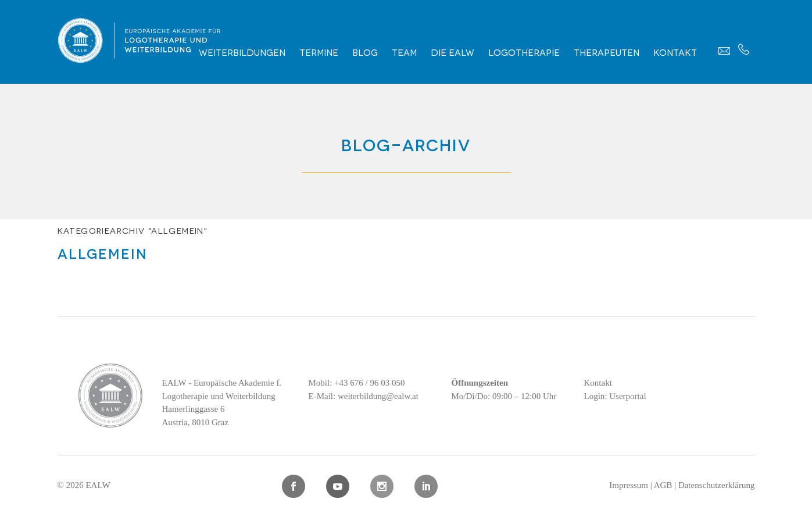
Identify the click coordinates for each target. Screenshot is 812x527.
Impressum (629, 485)
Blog (365, 52)
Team (404, 52)
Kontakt (675, 52)
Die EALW (452, 52)
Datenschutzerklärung (717, 485)
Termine (319, 52)
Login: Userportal (615, 396)
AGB (663, 485)
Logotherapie (524, 52)
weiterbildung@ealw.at (378, 396)
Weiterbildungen (242, 52)
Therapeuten (607, 52)
